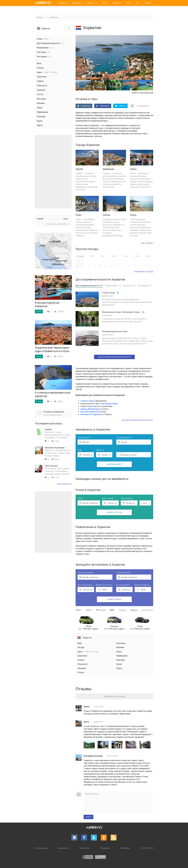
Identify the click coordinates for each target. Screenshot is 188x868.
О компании (41, 848)
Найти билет (114, 464)
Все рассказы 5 (65, 484)
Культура (121, 660)
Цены (80, 651)
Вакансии (63, 848)
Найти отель (114, 512)
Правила (105, 848)
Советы (81, 660)
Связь (119, 651)
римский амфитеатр (90, 412)
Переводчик (122, 656)
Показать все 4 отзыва (114, 696)
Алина (86, 706)
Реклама (125, 848)
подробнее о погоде (144, 272)
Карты (119, 668)
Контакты (84, 848)
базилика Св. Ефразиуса (92, 414)
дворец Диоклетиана (90, 409)
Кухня (119, 664)
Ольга (86, 722)
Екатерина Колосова (93, 756)
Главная (40, 17)
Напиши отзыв (92, 794)
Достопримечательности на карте (114, 357)
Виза (80, 643)
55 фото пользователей (142, 93)
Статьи (81, 672)
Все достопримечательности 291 (138, 420)
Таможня (82, 668)
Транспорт (82, 656)
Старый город (87, 401)
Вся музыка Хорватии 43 (58, 224)
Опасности (83, 664)
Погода (81, 647)
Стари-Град (92, 406)
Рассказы (121, 643)
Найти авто (114, 599)
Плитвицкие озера (109, 403)
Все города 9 (147, 243)
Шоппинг (120, 647)
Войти (148, 3)
